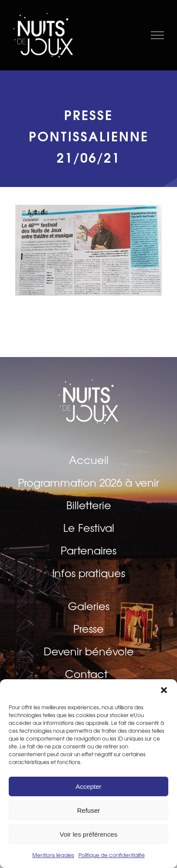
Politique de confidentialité (112, 855)
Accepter (88, 786)
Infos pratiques (89, 573)
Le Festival (89, 528)
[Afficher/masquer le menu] (158, 35)
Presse (88, 629)
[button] (164, 690)
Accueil (89, 460)
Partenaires (88, 551)
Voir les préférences (89, 834)
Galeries (89, 606)
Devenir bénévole (89, 651)
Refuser (89, 810)
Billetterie (89, 505)
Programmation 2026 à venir (88, 483)
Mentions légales (53, 855)
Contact (86, 674)
